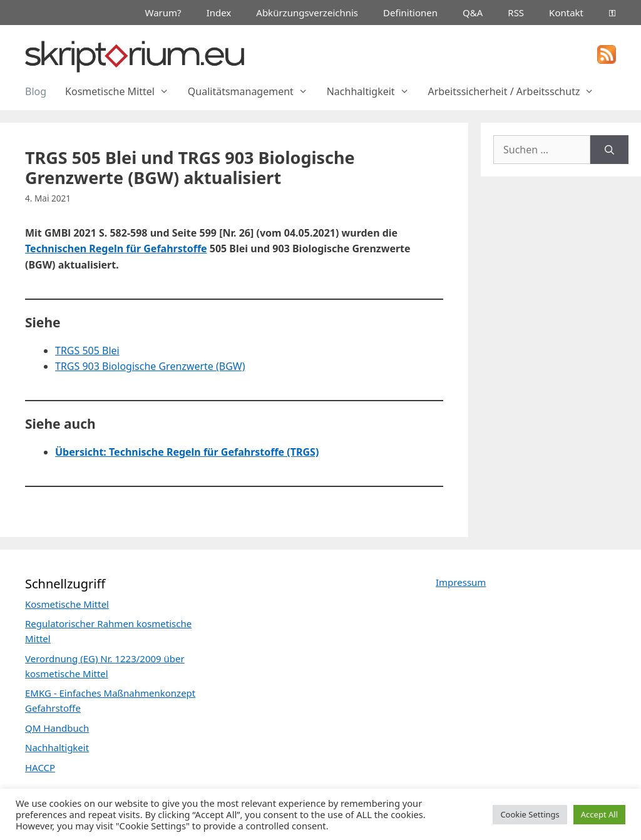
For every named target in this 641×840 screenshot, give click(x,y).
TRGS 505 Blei (87, 351)
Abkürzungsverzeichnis (307, 13)
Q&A (473, 13)
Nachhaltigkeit (373, 91)
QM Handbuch (57, 728)
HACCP (40, 767)
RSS (516, 13)
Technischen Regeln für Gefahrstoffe (116, 248)
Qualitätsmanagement (253, 91)
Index (219, 13)
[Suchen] (609, 150)
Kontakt (566, 13)
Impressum (461, 582)
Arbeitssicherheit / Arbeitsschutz (515, 91)
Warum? (163, 13)
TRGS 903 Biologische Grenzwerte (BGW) (150, 366)
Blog (36, 91)
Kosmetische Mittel (122, 91)
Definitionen (410, 13)
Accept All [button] (599, 814)
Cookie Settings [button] (530, 814)
